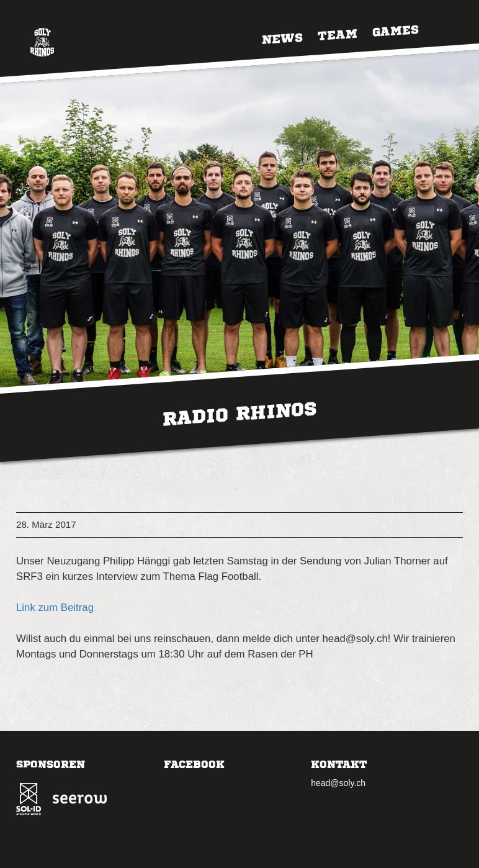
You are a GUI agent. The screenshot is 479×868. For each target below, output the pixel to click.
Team (338, 34)
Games (396, 29)
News (282, 38)
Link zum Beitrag (55, 608)
